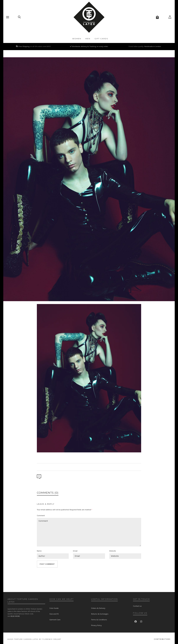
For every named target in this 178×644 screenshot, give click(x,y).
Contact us (137, 606)
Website (113, 551)
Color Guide (54, 608)
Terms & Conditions (99, 620)
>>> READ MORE (14, 616)
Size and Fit (54, 614)
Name (39, 551)
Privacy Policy (96, 625)
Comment (41, 516)
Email (75, 551)
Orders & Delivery (98, 608)
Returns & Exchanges (100, 614)
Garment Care (55, 620)
